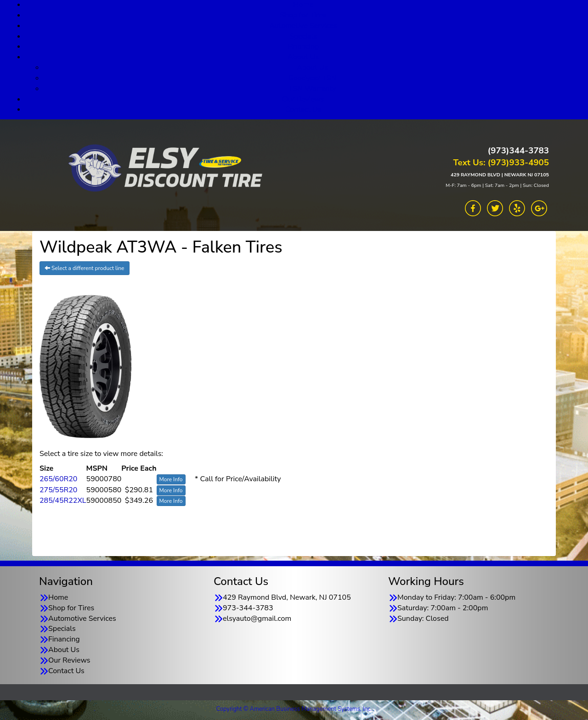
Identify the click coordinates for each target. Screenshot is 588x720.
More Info (171, 479)
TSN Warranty (312, 89)
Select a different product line (85, 268)
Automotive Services (303, 26)
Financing (303, 46)
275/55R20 (58, 490)
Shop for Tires (303, 15)
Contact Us (303, 109)
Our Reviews (303, 99)
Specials (303, 36)
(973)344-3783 (518, 151)
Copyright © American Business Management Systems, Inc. (294, 709)
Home (58, 597)
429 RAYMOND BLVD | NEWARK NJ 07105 (500, 175)
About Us (303, 57)
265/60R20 (58, 479)
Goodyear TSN (313, 78)
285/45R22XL (63, 501)
